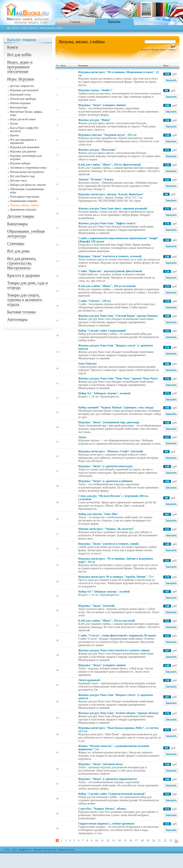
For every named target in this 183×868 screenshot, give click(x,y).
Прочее (14, 135)
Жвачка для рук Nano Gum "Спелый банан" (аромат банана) (118, 316)
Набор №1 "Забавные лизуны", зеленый (104, 393)
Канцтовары (18, 224)
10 (97, 841)
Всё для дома (18, 251)
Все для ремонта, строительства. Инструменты (22, 263)
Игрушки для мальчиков (25, 147)
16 (131, 841)
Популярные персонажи (25, 197)
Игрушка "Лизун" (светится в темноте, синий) (108, 544)
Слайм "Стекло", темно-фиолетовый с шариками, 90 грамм (117, 635)
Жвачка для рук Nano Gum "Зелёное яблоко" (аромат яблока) (118, 713)
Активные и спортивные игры (28, 168)
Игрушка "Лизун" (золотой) (97, 606)
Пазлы (14, 124)
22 (165, 841)
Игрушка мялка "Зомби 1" (96, 90)
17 (136, 841)
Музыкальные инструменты (27, 172)
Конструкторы (19, 107)
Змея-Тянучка (87, 364)
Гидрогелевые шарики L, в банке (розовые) (106, 823)
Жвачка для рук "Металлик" (97, 150)
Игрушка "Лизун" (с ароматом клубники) (105, 481)
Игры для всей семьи (23, 119)
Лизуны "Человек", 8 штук (96, 179)
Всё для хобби (19, 55)
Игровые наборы (20, 163)
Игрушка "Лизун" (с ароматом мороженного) (107, 779)
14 (119, 841)
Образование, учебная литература (26, 234)
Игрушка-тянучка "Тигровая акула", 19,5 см (107, 135)
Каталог (114, 22)
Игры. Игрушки (30, 28)
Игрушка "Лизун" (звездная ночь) (100, 764)
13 (113, 841)
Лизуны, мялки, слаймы (24, 205)
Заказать (171, 80)
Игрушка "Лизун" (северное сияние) (102, 105)
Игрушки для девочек (23, 151)
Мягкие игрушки (20, 103)
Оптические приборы (23, 99)
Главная (75, 22)
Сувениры (16, 244)
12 (108, 841)
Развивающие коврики (24, 201)
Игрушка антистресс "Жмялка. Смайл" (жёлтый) (111, 451)
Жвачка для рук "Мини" (95, 120)
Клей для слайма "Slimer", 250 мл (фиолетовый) (110, 165)
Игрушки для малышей (24, 90)
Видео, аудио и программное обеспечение (20, 67)
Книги (13, 47)
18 (142, 841)
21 (159, 841)
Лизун (82, 437)
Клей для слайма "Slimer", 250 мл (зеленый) (107, 286)
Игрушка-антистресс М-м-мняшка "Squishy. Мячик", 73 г (116, 577)
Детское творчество (22, 86)
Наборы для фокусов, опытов (28, 185)
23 (171, 841)
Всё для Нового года (22, 176)
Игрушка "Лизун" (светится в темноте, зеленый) (110, 256)
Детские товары (21, 216)
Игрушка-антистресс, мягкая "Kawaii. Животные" (111, 194)
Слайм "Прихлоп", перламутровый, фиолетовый (110, 271)
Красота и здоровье (24, 275)
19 (148, 841)
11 (102, 841)
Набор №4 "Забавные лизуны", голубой (104, 592)
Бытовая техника (21, 312)
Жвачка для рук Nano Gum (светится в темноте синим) (114, 650)
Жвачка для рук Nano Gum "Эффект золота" (107, 223)
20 (154, 841)
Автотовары (17, 319)
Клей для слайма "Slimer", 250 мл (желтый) (107, 621)
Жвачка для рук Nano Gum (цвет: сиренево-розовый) (113, 208)
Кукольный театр (20, 94)
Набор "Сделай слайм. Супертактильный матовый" (112, 794)
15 (125, 841)
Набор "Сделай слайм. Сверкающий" (103, 331)
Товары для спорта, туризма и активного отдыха (25, 300)
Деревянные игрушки (23, 209)
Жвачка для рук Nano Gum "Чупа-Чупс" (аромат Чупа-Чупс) (118, 378)
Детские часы (18, 180)
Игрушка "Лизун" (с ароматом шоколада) (105, 466)
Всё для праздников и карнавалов (23, 141)
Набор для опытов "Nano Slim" (98, 514)
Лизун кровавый (89, 680)
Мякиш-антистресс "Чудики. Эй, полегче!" (106, 529)
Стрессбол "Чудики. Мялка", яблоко (102, 809)
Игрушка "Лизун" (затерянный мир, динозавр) (109, 422)
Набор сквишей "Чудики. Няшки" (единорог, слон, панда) (116, 407)
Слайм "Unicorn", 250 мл (95, 301)
